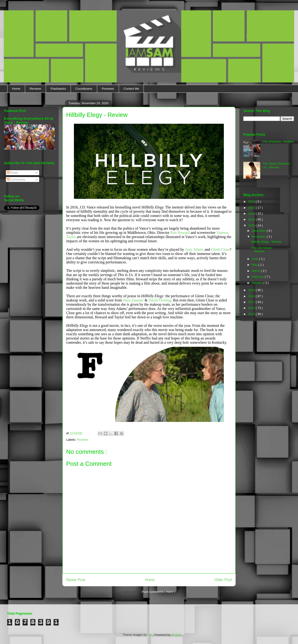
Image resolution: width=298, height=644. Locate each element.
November (259, 237)
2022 (252, 214)
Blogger (176, 635)
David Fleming (160, 300)
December (259, 231)
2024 (252, 202)
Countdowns (84, 89)
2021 (252, 219)
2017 (252, 302)
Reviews (35, 89)
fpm (150, 635)
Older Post (223, 580)
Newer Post (76, 580)
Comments (16, 179)
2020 (252, 226)
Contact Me (131, 89)
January (258, 283)
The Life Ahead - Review (262, 250)
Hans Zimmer (133, 300)
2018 (252, 296)
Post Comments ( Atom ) (158, 592)
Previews (108, 89)
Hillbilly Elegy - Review (266, 242)
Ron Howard (180, 233)
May (255, 265)
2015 (252, 314)
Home (16, 89)
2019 (252, 290)
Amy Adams (194, 249)
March (256, 271)
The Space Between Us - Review (276, 165)
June (256, 259)
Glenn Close (220, 249)
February (258, 277)
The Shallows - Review (278, 141)
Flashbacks (58, 89)
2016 (252, 308)
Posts (12, 173)
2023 (252, 208)
